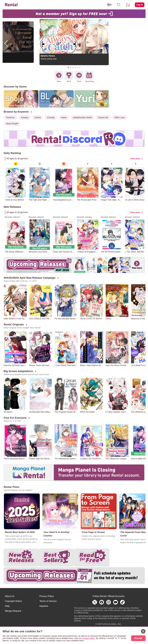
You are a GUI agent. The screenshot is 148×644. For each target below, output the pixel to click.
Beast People (12, 124)
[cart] (128, 5)
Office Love (120, 117)
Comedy (51, 117)
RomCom (10, 117)
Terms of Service (48, 601)
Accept (138, 638)
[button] (68, 67)
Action (64, 117)
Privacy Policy (47, 596)
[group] (16, 181)
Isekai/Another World (82, 117)
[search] (119, 5)
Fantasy (25, 117)
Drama (38, 117)
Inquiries (44, 606)
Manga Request (13, 611)
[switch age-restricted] (109, 5)
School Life (103, 117)
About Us (10, 596)
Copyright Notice (13, 601)
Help (7, 606)
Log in (140, 5)
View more (135, 159)
